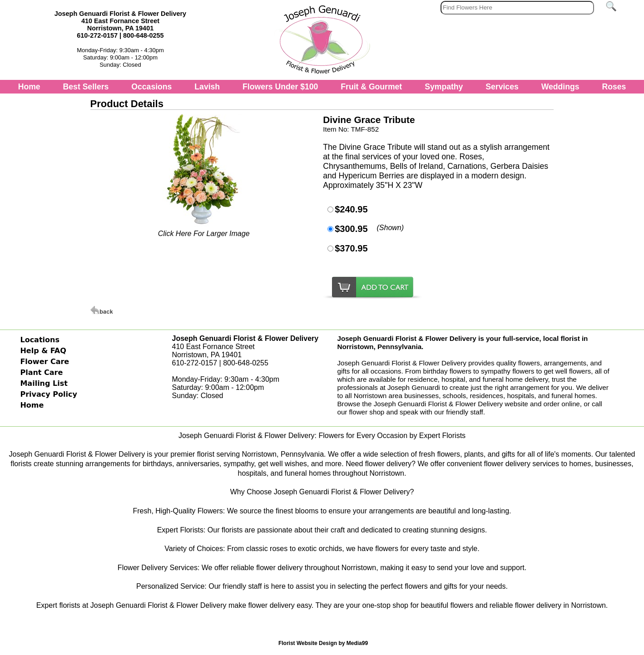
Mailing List (44, 383)
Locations (40, 340)
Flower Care (45, 362)
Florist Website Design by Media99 (323, 643)
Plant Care (41, 372)
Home (29, 87)
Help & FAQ (43, 351)
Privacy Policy (48, 394)
